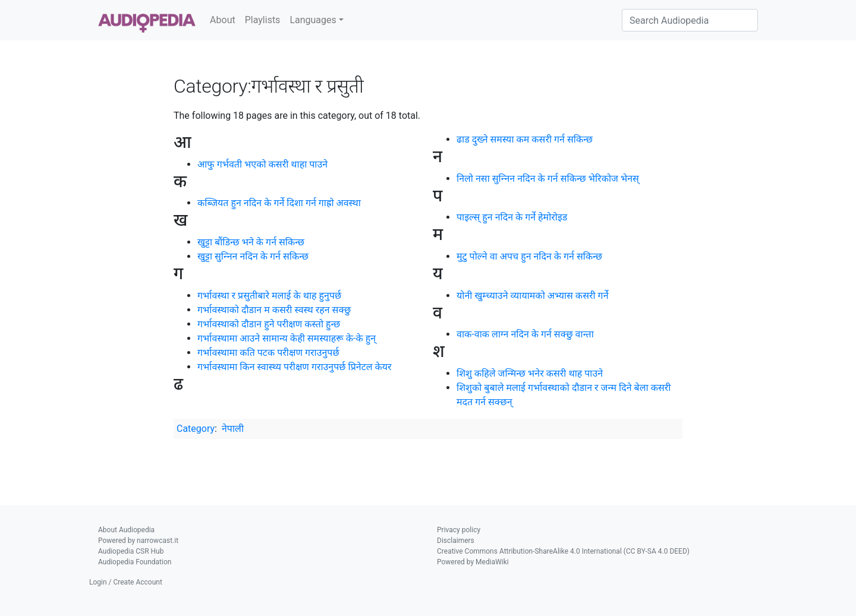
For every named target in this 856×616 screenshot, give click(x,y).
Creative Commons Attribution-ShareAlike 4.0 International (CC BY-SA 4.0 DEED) (563, 551)
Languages (313, 20)
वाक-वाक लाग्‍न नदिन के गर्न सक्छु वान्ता (525, 334)
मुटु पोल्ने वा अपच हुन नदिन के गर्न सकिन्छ (529, 256)
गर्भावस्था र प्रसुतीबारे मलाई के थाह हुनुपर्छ (269, 296)
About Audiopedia (126, 530)
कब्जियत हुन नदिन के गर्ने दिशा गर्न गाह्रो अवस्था (279, 203)
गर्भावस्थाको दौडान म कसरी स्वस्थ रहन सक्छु (274, 310)
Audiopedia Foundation (135, 562)
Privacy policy (459, 530)
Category (196, 429)
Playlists (263, 20)
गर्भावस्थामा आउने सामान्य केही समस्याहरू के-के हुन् (287, 338)
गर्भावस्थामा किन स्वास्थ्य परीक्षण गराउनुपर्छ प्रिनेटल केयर (295, 367)
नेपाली (233, 429)
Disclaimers (456, 541)
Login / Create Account (126, 582)
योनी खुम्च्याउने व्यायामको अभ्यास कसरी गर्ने (533, 296)
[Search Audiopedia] (690, 20)
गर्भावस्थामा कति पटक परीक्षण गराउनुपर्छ (268, 353)
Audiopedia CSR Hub (131, 551)
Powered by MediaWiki (473, 562)
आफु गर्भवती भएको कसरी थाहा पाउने (262, 164)
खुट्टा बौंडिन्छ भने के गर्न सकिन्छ (251, 242)
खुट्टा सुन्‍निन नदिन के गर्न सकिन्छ (253, 256)
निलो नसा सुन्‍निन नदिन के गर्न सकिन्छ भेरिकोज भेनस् (548, 179)
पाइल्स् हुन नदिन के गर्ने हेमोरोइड (512, 217)
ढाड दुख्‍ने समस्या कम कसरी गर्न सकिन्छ (525, 139)
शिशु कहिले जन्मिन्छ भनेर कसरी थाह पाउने (530, 373)
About (223, 20)
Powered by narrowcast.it (138, 541)
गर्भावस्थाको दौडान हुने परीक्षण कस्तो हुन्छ (269, 324)
